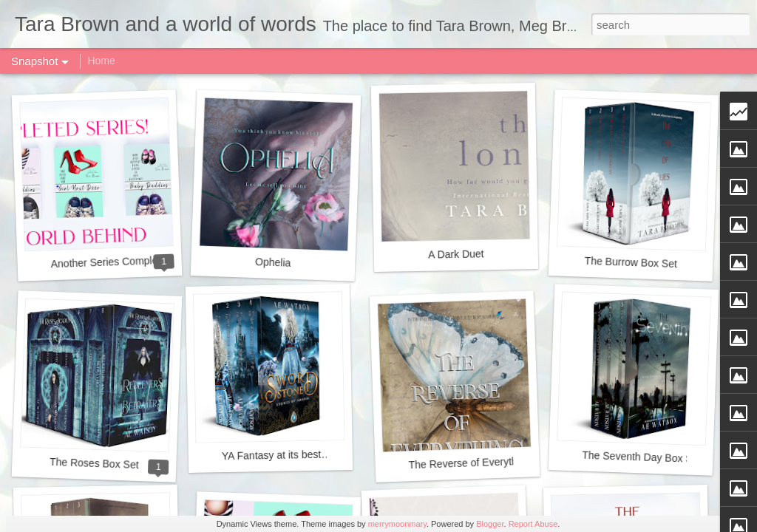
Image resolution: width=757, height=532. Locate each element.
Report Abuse (533, 524)
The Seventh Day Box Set (642, 457)
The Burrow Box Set (631, 262)
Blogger (490, 524)
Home (101, 61)
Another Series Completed (111, 262)
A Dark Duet (456, 254)
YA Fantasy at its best (272, 455)
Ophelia (273, 262)
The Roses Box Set (94, 463)
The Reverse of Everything (469, 463)
